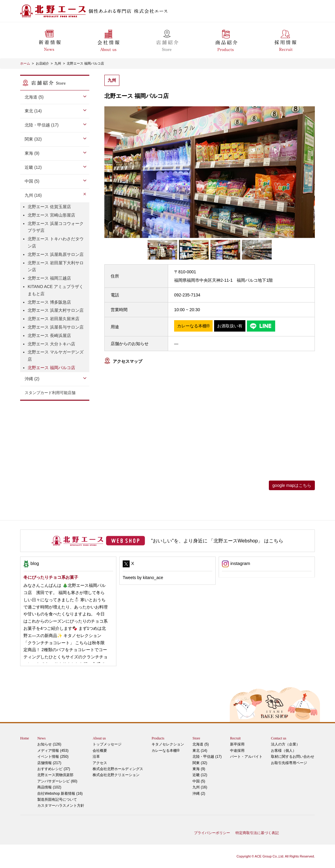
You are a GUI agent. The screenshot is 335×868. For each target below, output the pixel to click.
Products (158, 738)
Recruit (235, 738)
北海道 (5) (34, 97)
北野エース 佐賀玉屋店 (49, 207)
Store (196, 738)
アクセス (100, 763)
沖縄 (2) (32, 379)
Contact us (279, 738)
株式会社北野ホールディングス (118, 769)
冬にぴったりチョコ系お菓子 (51, 577)
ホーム (25, 63)
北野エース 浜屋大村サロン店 (56, 310)
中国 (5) (32, 181)
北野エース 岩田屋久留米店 (54, 319)
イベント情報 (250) (53, 757)
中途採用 (237, 751)
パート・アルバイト (246, 757)
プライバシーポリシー (212, 833)
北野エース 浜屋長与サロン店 (56, 327)
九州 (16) (33, 195)
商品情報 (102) (49, 787)
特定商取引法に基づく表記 (257, 833)
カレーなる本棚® (166, 751)
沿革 (96, 757)
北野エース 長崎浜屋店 (49, 335)
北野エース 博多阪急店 (49, 302)
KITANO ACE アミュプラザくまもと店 (55, 290)
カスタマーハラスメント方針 (61, 806)
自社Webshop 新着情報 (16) (60, 794)
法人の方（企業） (285, 744)
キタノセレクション (168, 744)
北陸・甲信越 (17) (42, 125)
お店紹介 (42, 63)
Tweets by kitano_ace (143, 578)
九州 (58, 63)
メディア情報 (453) (53, 751)
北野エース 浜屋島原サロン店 (56, 254)
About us (99, 738)
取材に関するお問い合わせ (293, 757)
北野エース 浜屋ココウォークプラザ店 (56, 227)
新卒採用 (237, 744)
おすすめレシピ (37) (54, 769)
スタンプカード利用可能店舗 (50, 393)
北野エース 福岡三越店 (49, 278)
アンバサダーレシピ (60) (61, 777)
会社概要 (100, 751)
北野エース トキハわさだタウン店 (56, 242)
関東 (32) (33, 139)
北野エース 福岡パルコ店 (85, 63)
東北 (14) (33, 111)
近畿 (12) (33, 167)
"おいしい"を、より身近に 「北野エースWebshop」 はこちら (217, 541)
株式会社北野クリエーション (116, 775)
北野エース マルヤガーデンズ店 (56, 356)
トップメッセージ (107, 744)
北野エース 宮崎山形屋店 (51, 215)
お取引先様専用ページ (289, 763)
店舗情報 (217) (49, 763)
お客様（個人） (284, 751)
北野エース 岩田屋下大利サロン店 (56, 266)
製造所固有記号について (57, 800)
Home (25, 738)
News (41, 738)
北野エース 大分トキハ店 (51, 344)
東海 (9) (32, 153)
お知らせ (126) (49, 744)
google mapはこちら (292, 485)
